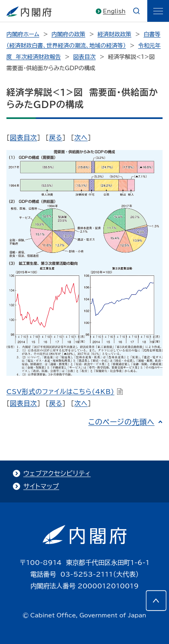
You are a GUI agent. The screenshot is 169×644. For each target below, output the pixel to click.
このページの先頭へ (121, 422)
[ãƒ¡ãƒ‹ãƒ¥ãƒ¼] (158, 11)
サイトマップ (41, 486)
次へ (81, 138)
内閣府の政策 (68, 34)
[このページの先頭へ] (156, 600)
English (114, 11)
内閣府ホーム (23, 34)
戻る (56, 138)
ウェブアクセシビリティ (57, 473)
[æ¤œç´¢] (136, 11)
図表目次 (84, 57)
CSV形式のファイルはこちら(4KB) (65, 392)
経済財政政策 (114, 34)
